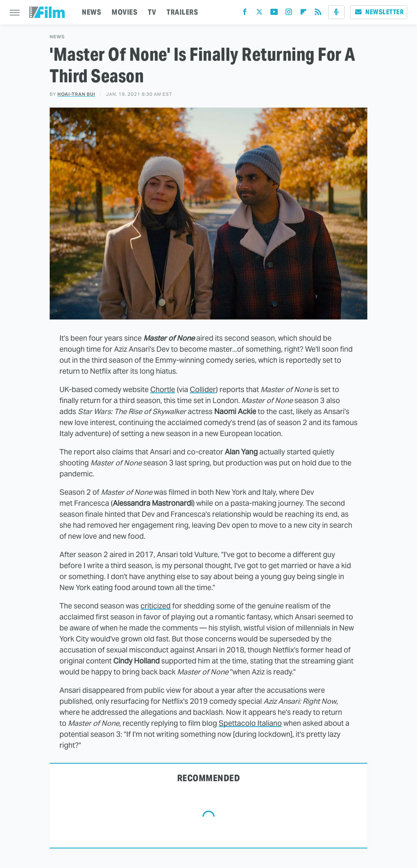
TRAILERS (182, 12)
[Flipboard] (303, 14)
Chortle (163, 389)
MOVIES (124, 12)
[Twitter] (259, 14)
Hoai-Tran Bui (76, 94)
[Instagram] (289, 14)
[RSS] (318, 14)
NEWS (91, 12)
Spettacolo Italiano (250, 723)
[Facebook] (245, 14)
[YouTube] (274, 14)
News (57, 37)
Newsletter (379, 12)
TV (152, 12)
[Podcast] (336, 12)
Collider (203, 389)
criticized (156, 606)
